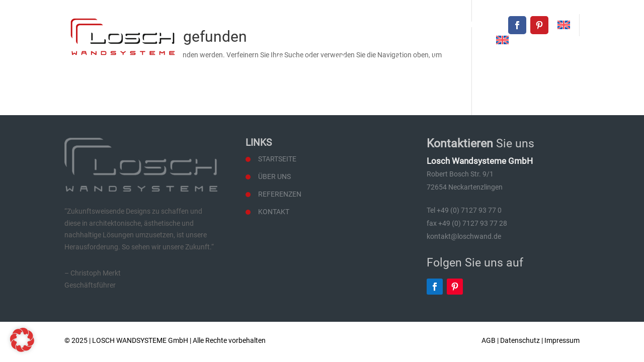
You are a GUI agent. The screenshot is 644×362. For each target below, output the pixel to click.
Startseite (297, 59)
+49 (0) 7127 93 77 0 (370, 25)
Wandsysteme (425, 59)
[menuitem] (564, 25)
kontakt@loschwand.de (463, 25)
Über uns (356, 59)
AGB (489, 340)
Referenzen (499, 59)
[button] (22, 340)
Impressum (562, 340)
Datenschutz (520, 340)
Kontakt (559, 59)
